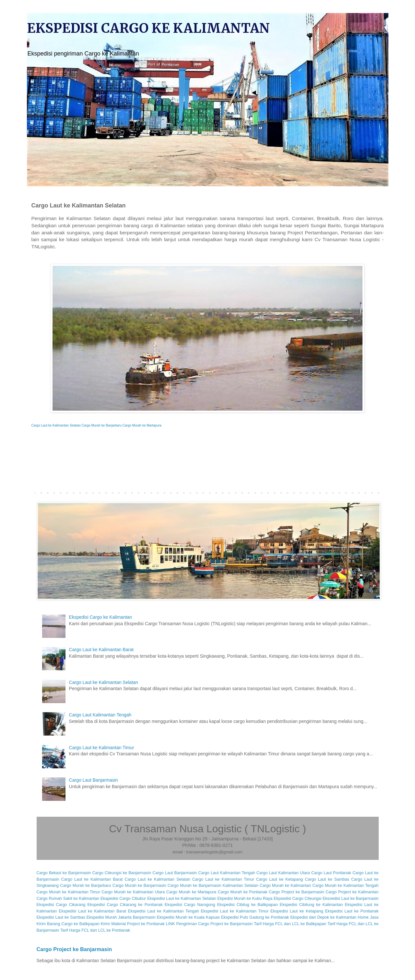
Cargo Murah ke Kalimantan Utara (133, 892)
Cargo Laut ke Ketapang (279, 879)
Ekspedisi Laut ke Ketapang (297, 911)
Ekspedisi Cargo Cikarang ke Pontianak (125, 905)
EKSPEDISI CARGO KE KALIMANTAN (148, 28)
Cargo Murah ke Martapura (142, 425)
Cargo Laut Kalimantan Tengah (100, 715)
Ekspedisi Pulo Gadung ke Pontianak (255, 917)
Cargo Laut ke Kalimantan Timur (102, 748)
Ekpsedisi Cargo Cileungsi (297, 899)
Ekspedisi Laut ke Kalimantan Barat (92, 911)
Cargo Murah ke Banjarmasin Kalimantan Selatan (213, 886)
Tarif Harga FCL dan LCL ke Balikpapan (290, 924)
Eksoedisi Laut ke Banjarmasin (351, 899)
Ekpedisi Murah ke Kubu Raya (245, 899)
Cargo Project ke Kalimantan (352, 892)
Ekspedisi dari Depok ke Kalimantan (323, 917)
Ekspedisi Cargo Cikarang (61, 905)
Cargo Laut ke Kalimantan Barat (101, 650)
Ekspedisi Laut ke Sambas (61, 917)
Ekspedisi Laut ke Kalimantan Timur (235, 911)
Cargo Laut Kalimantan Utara (283, 873)
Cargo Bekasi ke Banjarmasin (64, 873)
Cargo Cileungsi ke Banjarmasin (122, 873)
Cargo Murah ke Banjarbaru (102, 425)
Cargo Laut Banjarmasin (94, 780)
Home (363, 917)
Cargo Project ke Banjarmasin (296, 892)
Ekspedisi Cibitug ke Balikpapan (248, 905)
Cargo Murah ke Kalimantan (285, 886)
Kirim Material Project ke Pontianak (133, 924)
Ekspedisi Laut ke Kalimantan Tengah (164, 911)
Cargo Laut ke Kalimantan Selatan (56, 425)
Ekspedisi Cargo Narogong (190, 905)
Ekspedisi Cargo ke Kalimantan (101, 617)
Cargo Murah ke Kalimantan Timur (68, 892)
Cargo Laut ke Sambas (327, 879)
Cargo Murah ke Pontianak (243, 892)
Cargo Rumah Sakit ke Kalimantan (68, 899)
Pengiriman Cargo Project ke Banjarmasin (214, 924)
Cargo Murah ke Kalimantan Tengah (346, 886)
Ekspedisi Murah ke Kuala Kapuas (188, 917)
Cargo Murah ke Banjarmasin (139, 886)
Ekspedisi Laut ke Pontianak (352, 911)
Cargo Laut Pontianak (331, 873)
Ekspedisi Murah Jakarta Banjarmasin (121, 917)
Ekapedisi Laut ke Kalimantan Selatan (182, 899)
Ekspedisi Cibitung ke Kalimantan (311, 905)
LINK (171, 924)
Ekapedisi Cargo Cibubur (123, 899)
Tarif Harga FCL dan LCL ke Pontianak (95, 930)
